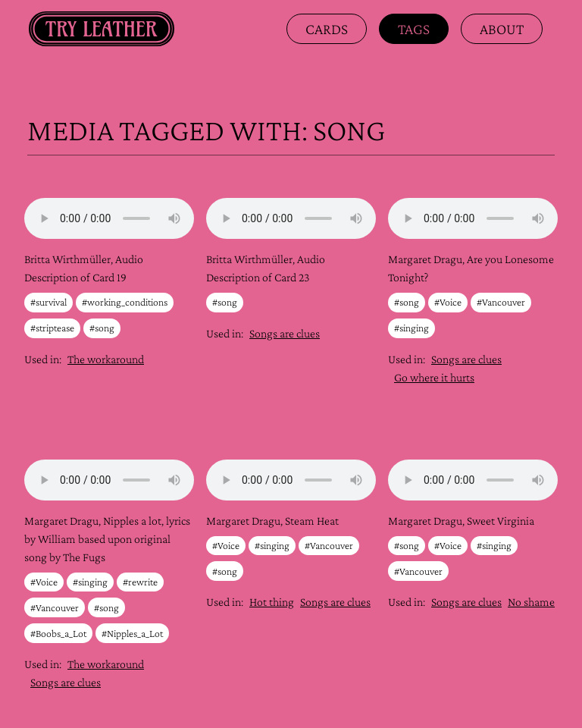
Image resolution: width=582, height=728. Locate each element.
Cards (327, 29)
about (502, 29)
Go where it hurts (434, 377)
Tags (414, 29)
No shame (531, 602)
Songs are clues (285, 333)
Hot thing (272, 602)
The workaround (106, 359)
